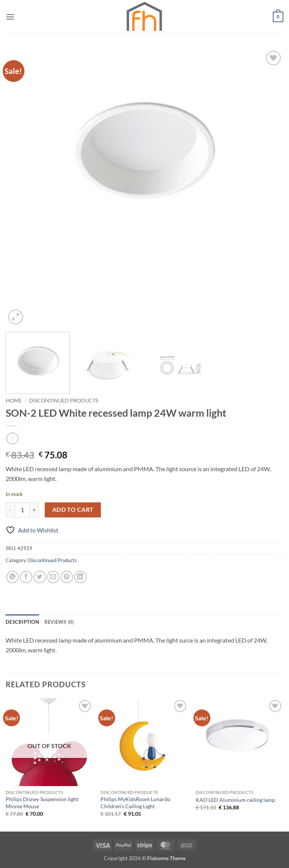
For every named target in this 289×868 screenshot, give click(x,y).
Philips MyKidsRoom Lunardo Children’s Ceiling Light (135, 803)
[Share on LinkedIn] (80, 577)
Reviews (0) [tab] (59, 622)
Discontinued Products (64, 401)
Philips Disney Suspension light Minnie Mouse (42, 803)
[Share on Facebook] (26, 577)
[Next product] (12, 438)
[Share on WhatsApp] (13, 577)
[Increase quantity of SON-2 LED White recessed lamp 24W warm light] (34, 510)
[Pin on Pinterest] (67, 577)
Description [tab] (22, 622)
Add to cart (73, 510)
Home (14, 401)
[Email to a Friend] (53, 577)
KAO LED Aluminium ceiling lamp (235, 800)
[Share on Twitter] (40, 577)
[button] (10, 17)
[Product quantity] (22, 510)
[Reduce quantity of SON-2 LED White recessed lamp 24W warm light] (10, 510)
